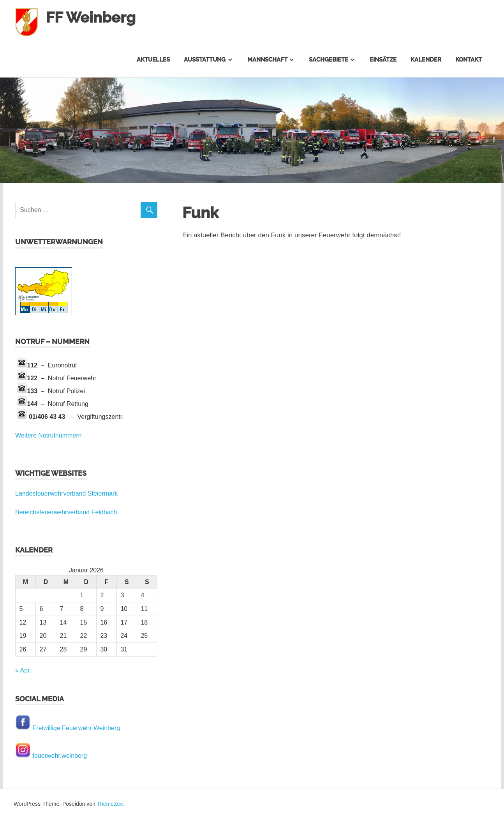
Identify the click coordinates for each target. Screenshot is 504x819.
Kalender (426, 60)
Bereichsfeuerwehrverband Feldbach (66, 512)
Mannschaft (267, 60)
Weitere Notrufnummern (48, 435)
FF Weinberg (91, 17)
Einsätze (383, 60)
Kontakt (469, 60)
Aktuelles (153, 60)
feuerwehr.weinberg (60, 756)
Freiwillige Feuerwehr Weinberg (76, 728)
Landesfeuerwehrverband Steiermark (66, 493)
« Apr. (23, 670)
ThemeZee (110, 804)
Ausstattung (205, 60)
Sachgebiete (329, 60)
